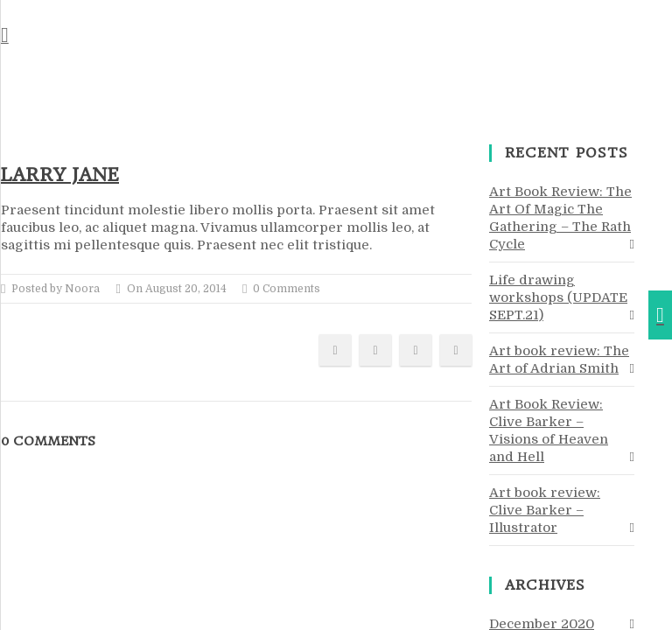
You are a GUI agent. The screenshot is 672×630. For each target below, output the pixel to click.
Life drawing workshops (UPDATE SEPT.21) (558, 297)
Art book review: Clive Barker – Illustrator (545, 510)
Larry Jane (60, 175)
